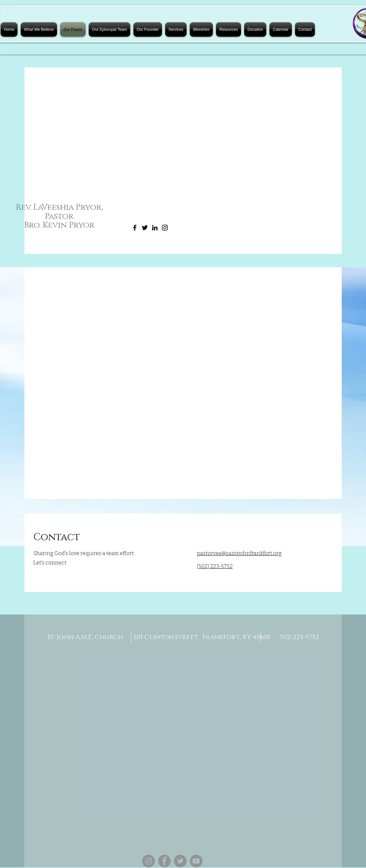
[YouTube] (196, 861)
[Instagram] (165, 228)
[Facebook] (135, 228)
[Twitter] (145, 228)
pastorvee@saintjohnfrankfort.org (239, 553)
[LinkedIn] (155, 228)
